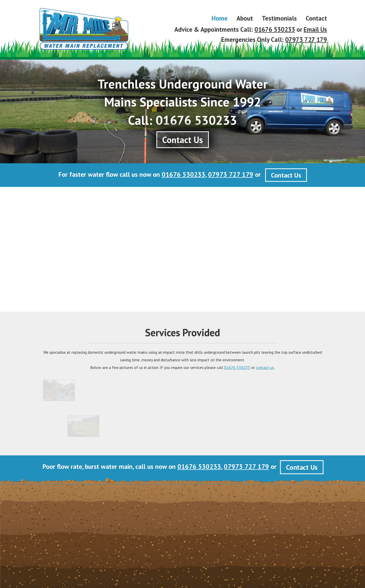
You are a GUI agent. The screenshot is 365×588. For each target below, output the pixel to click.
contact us (265, 367)
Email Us (315, 29)
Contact (316, 18)
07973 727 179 (306, 40)
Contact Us (286, 175)
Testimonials (279, 18)
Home (220, 18)
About (245, 18)
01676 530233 (275, 29)
